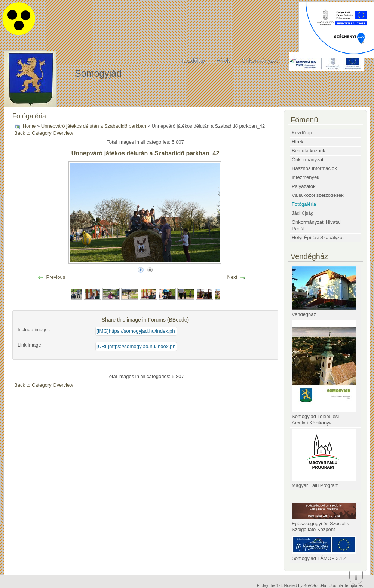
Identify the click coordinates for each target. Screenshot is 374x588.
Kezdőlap (193, 60)
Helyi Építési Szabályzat (318, 237)
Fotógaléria (304, 204)
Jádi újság (303, 213)
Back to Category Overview (44, 133)
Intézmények (306, 177)
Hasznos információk (314, 168)
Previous (56, 277)
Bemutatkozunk (309, 151)
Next (232, 277)
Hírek (223, 60)
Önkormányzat (260, 60)
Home (29, 126)
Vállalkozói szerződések (318, 195)
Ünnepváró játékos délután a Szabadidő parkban (94, 126)
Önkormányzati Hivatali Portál (317, 225)
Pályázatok (304, 186)
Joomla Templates (346, 585)
